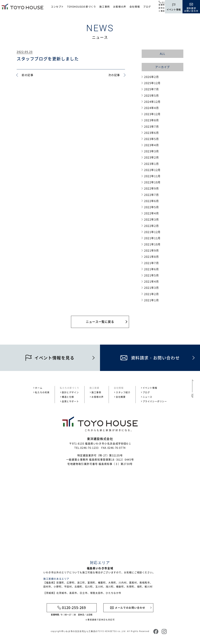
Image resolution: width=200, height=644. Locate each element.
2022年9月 (151, 188)
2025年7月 (151, 89)
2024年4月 (151, 108)
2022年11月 (152, 176)
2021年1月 (151, 300)
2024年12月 (152, 102)
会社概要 (121, 397)
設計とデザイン (70, 392)
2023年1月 (151, 164)
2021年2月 (151, 294)
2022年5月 (151, 207)
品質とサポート (70, 401)
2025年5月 (151, 95)
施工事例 (104, 7)
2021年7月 (151, 263)
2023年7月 (151, 126)
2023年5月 (151, 139)
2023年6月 (151, 133)
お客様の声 (120, 7)
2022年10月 (152, 182)
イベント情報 (150, 388)
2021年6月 (151, 269)
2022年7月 (151, 195)
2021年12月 (152, 232)
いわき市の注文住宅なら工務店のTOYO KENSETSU (90, 631)
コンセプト (57, 7)
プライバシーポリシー (155, 401)
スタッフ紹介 (123, 392)
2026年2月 (151, 77)
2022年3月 (151, 219)
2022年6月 (151, 201)
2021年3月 (151, 288)
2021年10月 (152, 244)
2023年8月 (151, 120)
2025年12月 (152, 83)
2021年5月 (151, 275)
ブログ (147, 7)
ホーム (39, 388)
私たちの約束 (42, 392)
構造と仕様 (68, 397)
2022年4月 (151, 213)
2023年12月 (152, 114)
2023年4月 (151, 145)
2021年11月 (152, 238)
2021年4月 (151, 281)
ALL (163, 54)
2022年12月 (152, 170)
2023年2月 (151, 157)
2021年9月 (151, 250)
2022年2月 (151, 226)
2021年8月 (151, 257)
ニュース (147, 397)
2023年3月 (151, 151)
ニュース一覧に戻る (100, 322)
